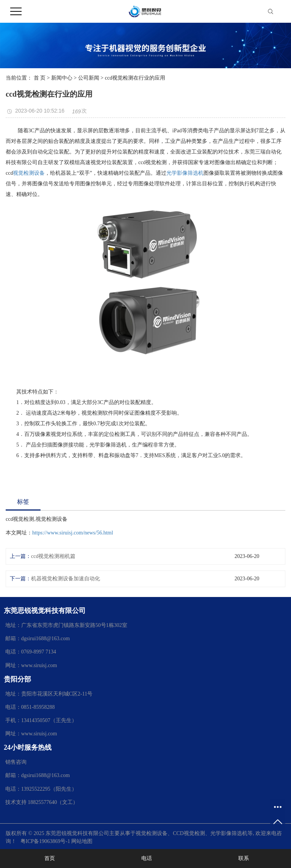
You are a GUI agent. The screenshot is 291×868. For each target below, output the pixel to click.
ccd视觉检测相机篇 (53, 556)
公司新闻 (89, 78)
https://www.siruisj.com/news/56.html (73, 533)
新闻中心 (62, 78)
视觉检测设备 (29, 173)
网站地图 (82, 841)
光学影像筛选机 (185, 173)
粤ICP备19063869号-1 (45, 841)
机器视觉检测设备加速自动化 (66, 579)
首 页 (40, 78)
